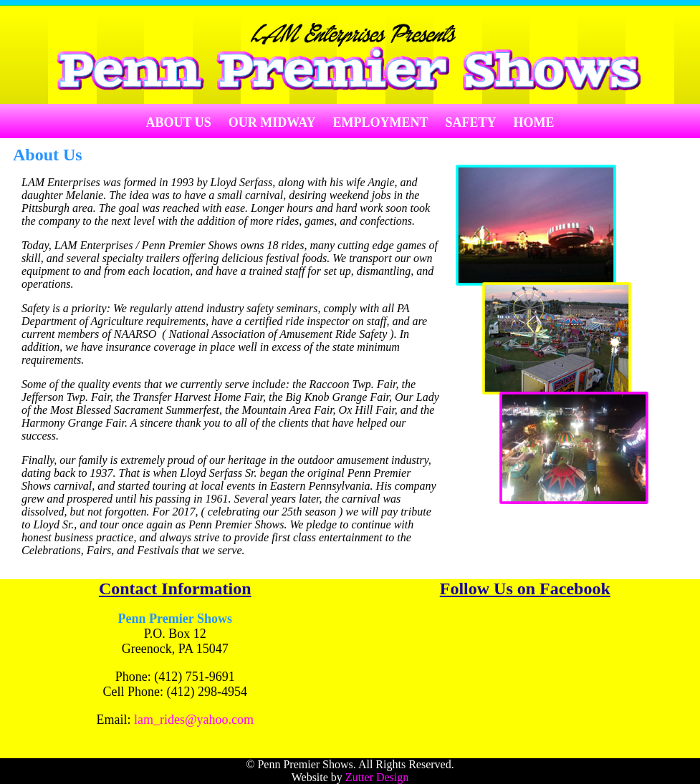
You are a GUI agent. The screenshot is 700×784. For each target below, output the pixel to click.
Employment (381, 122)
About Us (178, 122)
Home (534, 122)
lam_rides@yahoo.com (194, 720)
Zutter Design (377, 777)
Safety (471, 122)
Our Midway (272, 122)
